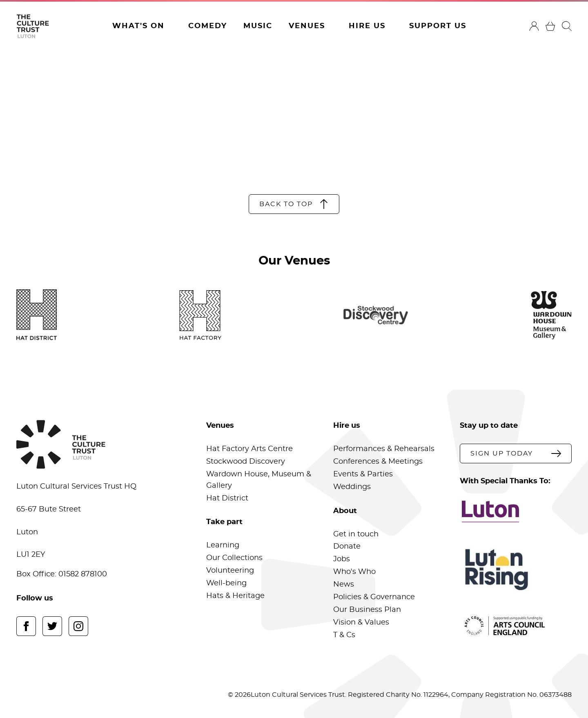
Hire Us (367, 26)
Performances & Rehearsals (384, 449)
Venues (307, 26)
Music (258, 26)
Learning (223, 545)
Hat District (227, 498)
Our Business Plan (367, 610)
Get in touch (356, 534)
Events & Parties (363, 474)
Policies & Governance (374, 597)
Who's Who (354, 572)
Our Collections (234, 558)
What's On (138, 26)
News (344, 585)
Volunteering (230, 571)
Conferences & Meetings (378, 462)
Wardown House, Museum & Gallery (259, 480)
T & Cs (344, 635)
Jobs (342, 559)
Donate (347, 547)
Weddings (352, 487)
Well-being (226, 583)
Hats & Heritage (235, 596)
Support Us (438, 26)
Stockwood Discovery (246, 462)
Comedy (208, 26)
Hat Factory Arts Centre (249, 449)
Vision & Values (361, 622)
